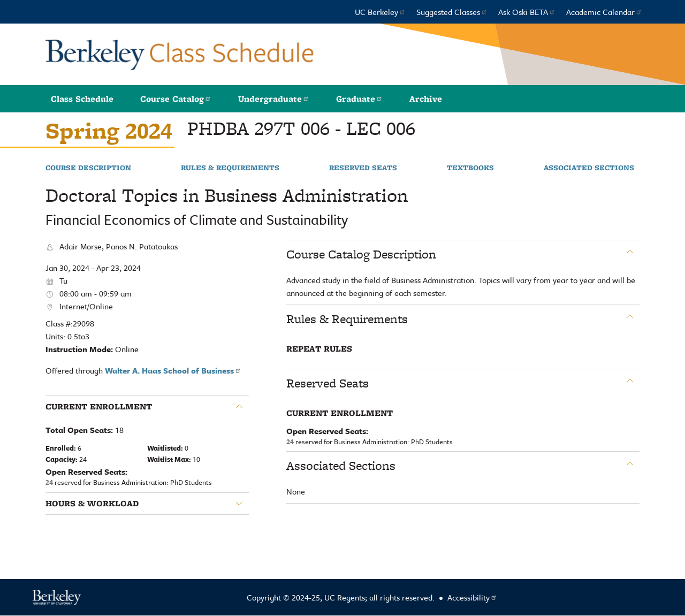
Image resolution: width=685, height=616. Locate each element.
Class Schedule (82, 99)
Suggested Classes (452, 12)
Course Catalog (176, 99)
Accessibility (472, 597)
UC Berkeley (380, 12)
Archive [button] (426, 99)
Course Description (88, 168)
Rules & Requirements (230, 168)
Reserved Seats (363, 168)
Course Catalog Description (361, 254)
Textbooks (470, 168)
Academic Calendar (604, 12)
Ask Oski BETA (527, 12)
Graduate (359, 99)
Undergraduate (274, 99)
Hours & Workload (92, 504)
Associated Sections (589, 168)
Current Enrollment (99, 407)
